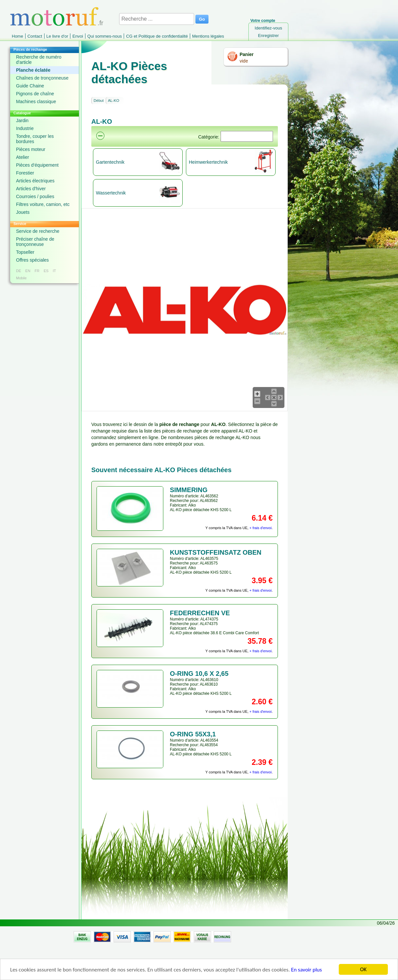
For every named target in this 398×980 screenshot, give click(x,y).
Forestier (25, 173)
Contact (35, 36)
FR (37, 271)
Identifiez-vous (268, 28)
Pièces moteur (31, 149)
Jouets (23, 212)
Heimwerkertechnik (208, 162)
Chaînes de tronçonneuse (42, 78)
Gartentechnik (110, 162)
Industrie (25, 128)
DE (18, 271)
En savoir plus (306, 970)
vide (244, 61)
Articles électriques (35, 181)
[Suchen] (247, 136)
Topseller (25, 252)
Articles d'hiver (31, 189)
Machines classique (36, 102)
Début (99, 101)
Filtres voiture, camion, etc (43, 204)
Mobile (21, 278)
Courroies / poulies (35, 196)
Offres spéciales (32, 260)
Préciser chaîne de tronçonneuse (35, 242)
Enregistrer (268, 36)
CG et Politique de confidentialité (157, 36)
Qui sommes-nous (105, 36)
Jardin (22, 120)
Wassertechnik (111, 193)
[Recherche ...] (157, 19)
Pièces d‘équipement (37, 165)
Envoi (78, 36)
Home (18, 36)
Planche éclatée (33, 70)
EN (28, 271)
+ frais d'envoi (261, 528)
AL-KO (114, 101)
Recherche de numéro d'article (39, 60)
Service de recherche (38, 231)
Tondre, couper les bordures (35, 139)
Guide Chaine (30, 86)
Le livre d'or (57, 36)
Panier (247, 54)
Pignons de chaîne (35, 94)
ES (46, 271)
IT (54, 271)
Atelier (23, 157)
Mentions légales (208, 36)
